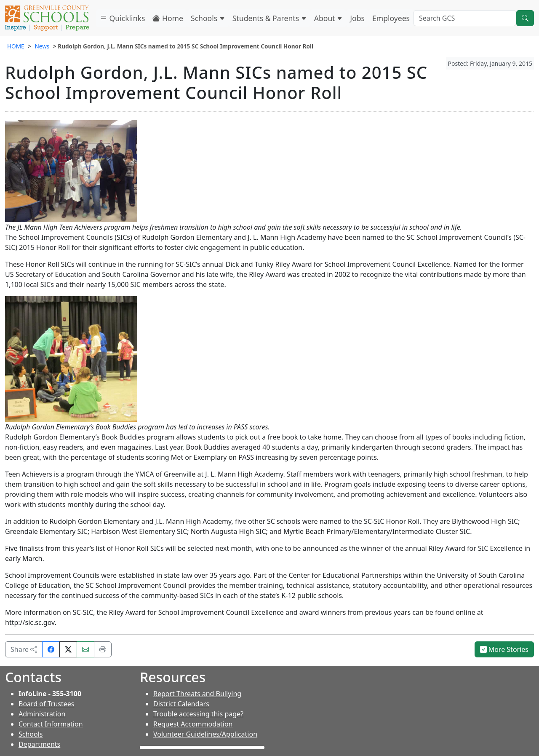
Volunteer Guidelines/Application (205, 734)
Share (24, 649)
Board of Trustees (46, 704)
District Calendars (181, 704)
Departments (39, 744)
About (328, 18)
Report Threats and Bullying (197, 694)
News (42, 46)
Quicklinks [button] (122, 18)
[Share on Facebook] (51, 649)
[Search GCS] (465, 18)
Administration (42, 714)
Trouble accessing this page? (198, 714)
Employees (391, 18)
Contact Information (51, 724)
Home (168, 18)
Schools (208, 18)
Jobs (357, 18)
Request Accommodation (193, 724)
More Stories (504, 649)
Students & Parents (269, 18)
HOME (16, 46)
